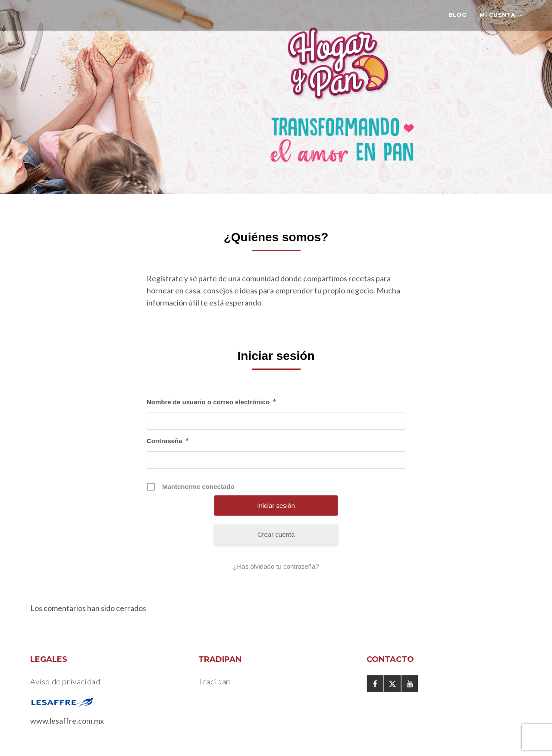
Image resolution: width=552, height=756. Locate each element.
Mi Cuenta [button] (501, 15)
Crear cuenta (276, 534)
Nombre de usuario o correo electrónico (211, 402)
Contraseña (168, 441)
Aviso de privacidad (65, 681)
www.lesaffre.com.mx (67, 721)
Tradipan (214, 681)
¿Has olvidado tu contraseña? (276, 566)
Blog (458, 15)
